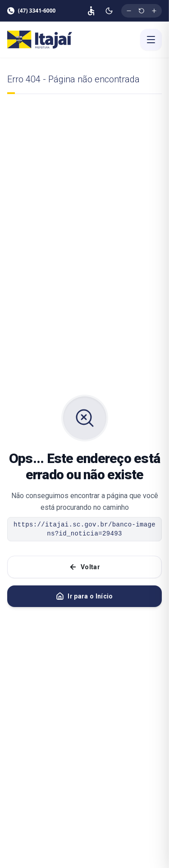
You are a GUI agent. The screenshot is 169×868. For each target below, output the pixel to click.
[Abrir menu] (151, 40)
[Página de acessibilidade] (91, 11)
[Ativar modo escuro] (109, 11)
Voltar (84, 567)
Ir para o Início (84, 596)
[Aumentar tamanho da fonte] (154, 11)
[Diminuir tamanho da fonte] (129, 11)
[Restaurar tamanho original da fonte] (142, 11)
